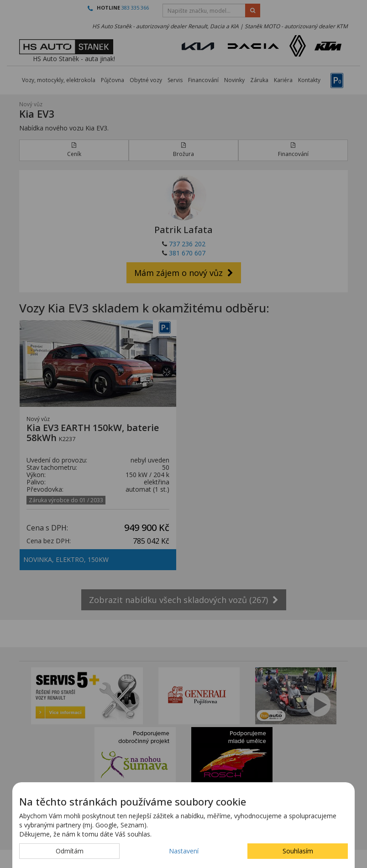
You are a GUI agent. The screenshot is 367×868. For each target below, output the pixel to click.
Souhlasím (298, 851)
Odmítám (70, 851)
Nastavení (184, 851)
